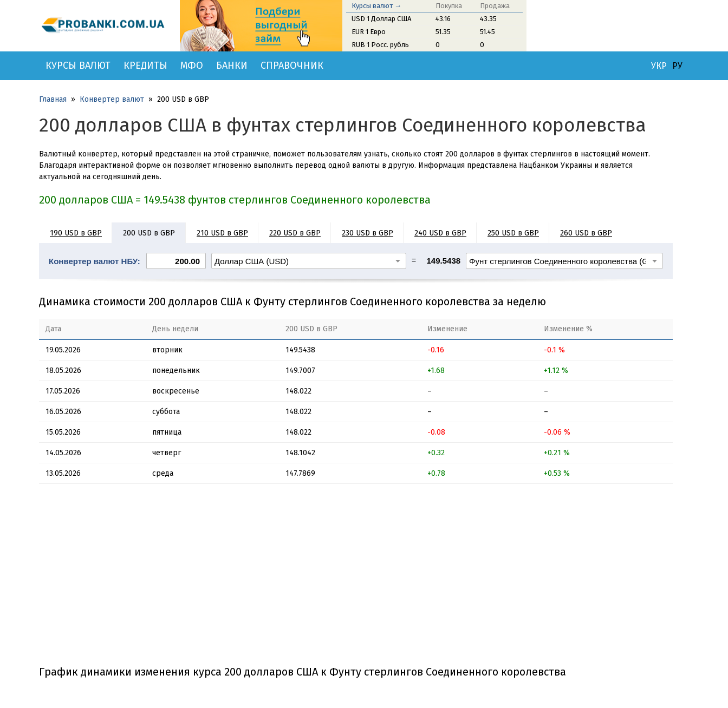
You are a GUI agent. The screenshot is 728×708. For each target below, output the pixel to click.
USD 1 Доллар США (381, 19)
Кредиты (145, 65)
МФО (192, 65)
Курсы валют (78, 65)
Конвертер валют (112, 99)
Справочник (292, 65)
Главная (53, 99)
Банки (232, 65)
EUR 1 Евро (369, 32)
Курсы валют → (376, 6)
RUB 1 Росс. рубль (380, 45)
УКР (659, 66)
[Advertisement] (356, 579)
